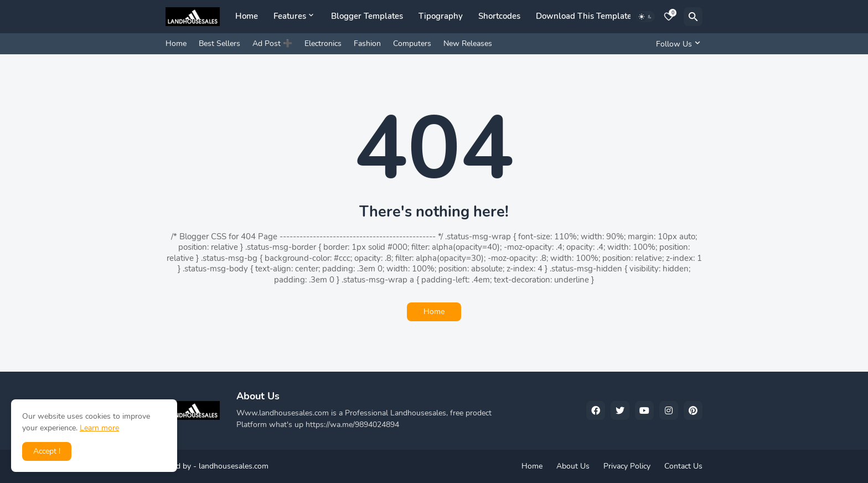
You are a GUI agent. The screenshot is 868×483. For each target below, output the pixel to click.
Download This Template (584, 16)
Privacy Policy (627, 466)
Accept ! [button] (47, 451)
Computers (412, 43)
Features (290, 16)
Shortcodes (499, 16)
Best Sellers (219, 43)
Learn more (99, 428)
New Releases (468, 43)
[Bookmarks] (669, 17)
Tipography (441, 16)
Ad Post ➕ (272, 43)
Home (247, 16)
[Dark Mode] (645, 17)
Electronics (323, 43)
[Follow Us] (676, 44)
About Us (573, 466)
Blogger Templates (367, 16)
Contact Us (683, 466)
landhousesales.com (234, 466)
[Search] (693, 17)
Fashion (367, 43)
